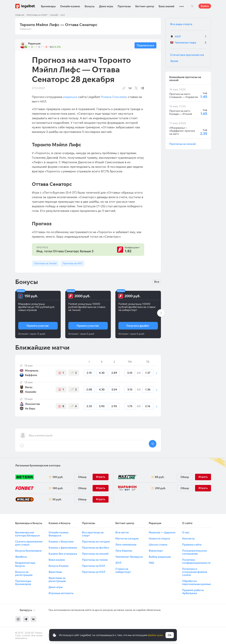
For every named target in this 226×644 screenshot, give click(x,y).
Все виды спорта (181, 24)
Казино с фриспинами (63, 548)
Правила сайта (192, 545)
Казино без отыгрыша (63, 554)
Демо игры (106, 6)
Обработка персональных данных (196, 583)
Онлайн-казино (70, 6)
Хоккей (54, 15)
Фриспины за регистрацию (57, 579)
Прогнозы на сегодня (96, 542)
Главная (20, 15)
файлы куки (155, 635)
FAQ (151, 563)
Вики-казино (57, 560)
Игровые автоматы (61, 593)
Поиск (192, 6)
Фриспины (55, 572)
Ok (170, 635)
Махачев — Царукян (162, 532)
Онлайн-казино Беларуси (59, 534)
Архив (174, 61)
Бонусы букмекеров (28, 551)
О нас (186, 532)
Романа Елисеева (114, 97)
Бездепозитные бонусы (25, 564)
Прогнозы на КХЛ (93, 566)
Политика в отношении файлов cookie (195, 572)
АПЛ (118, 563)
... (182, 5)
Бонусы (90, 6)
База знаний (166, 6)
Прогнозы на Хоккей (45, 263)
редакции (70, 97)
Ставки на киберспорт (123, 570)
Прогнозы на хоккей (182, 144)
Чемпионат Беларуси (129, 557)
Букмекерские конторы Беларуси (27, 534)
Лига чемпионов (126, 545)
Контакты (188, 538)
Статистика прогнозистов (187, 55)
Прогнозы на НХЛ (72, 263)
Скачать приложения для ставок (29, 543)
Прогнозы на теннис (95, 560)
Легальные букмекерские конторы (38, 465)
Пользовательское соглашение (195, 552)
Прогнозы (124, 6)
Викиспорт (156, 551)
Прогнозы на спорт (37, 15)
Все (157, 282)
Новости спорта (159, 538)
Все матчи (122, 532)
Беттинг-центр (145, 6)
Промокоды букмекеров (23, 583)
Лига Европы (124, 551)
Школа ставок (158, 545)
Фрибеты (21, 557)
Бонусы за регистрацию (24, 573)
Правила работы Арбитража (193, 592)
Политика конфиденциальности (196, 561)
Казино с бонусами (61, 542)
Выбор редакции (160, 557)
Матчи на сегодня (127, 538)
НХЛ (63, 15)
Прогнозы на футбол (95, 548)
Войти (205, 6)
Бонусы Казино (59, 566)
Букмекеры (48, 6)
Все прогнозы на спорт (93, 534)
